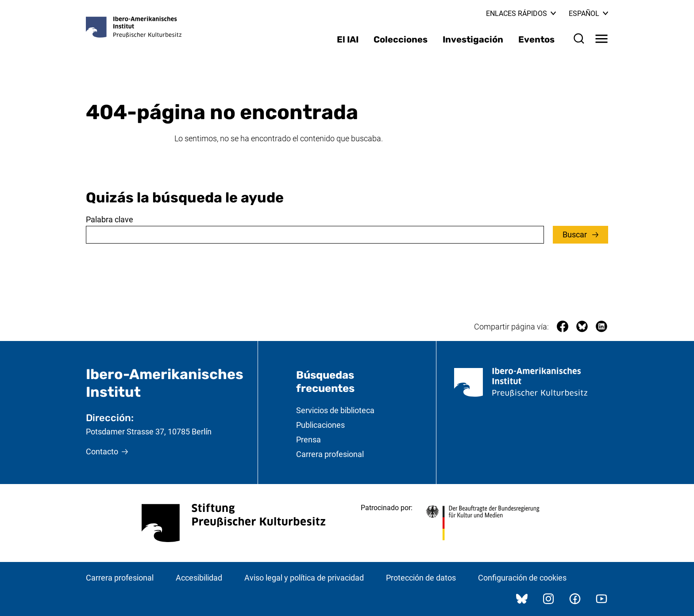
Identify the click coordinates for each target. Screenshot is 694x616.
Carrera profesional (330, 454)
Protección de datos (421, 578)
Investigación (473, 39)
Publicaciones (320, 425)
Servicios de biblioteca (335, 410)
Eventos (536, 39)
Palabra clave (110, 219)
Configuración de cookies (522, 578)
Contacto (102, 451)
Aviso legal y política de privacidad (304, 578)
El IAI (348, 39)
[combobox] (315, 235)
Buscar (576, 234)
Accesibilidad (199, 578)
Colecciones (401, 39)
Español (588, 14)
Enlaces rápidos (521, 14)
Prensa (308, 440)
